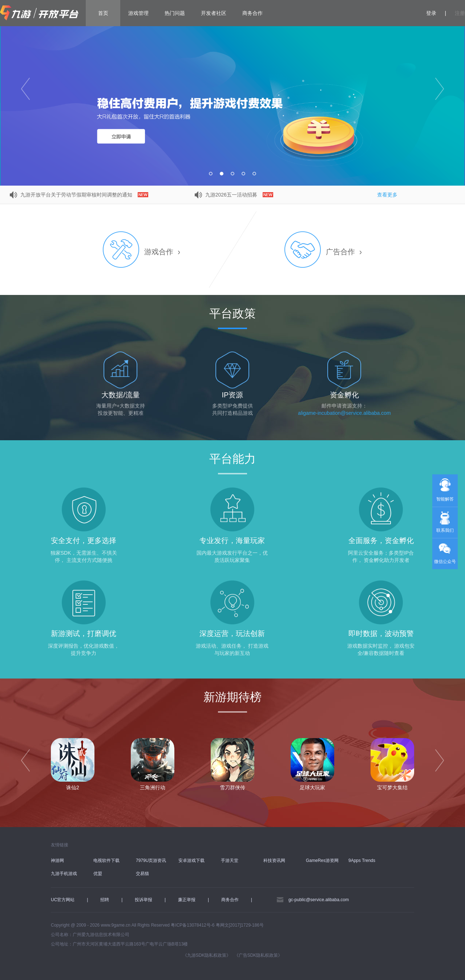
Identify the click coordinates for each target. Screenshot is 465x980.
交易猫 (142, 874)
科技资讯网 (274, 860)
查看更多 (387, 195)
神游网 (57, 860)
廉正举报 (187, 900)
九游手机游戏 (64, 874)
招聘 (105, 900)
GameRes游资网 (322, 860)
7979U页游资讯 (151, 860)
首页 (103, 13)
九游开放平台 (39, 13)
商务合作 (252, 13)
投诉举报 (143, 900)
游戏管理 (138, 13)
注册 (460, 13)
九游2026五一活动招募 (238, 195)
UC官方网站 (63, 900)
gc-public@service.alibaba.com (319, 900)
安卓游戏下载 (191, 860)
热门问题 (175, 13)
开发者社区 (214, 13)
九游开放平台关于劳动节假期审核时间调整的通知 (84, 195)
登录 (431, 13)
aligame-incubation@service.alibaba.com (344, 413)
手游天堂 (230, 860)
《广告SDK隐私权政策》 (258, 955)
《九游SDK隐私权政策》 (207, 955)
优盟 (98, 874)
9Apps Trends (362, 860)
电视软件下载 (106, 860)
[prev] (25, 761)
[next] (440, 761)
